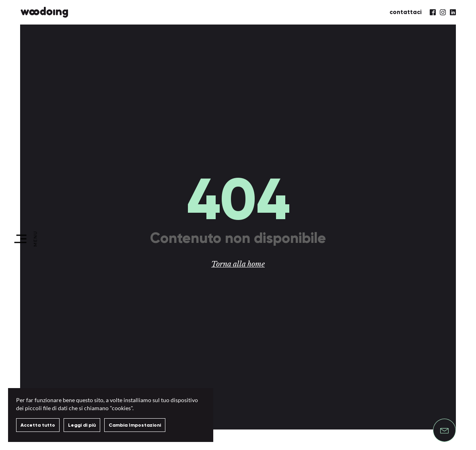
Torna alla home (238, 264)
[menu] (26, 239)
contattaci (406, 12)
